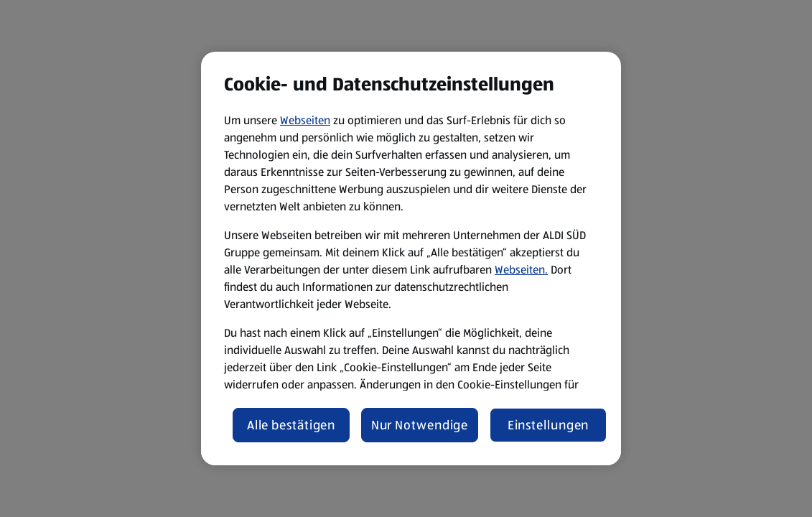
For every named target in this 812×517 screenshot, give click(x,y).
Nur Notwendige (420, 425)
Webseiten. (521, 270)
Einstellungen (549, 425)
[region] (411, 258)
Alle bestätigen (291, 425)
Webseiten (305, 120)
